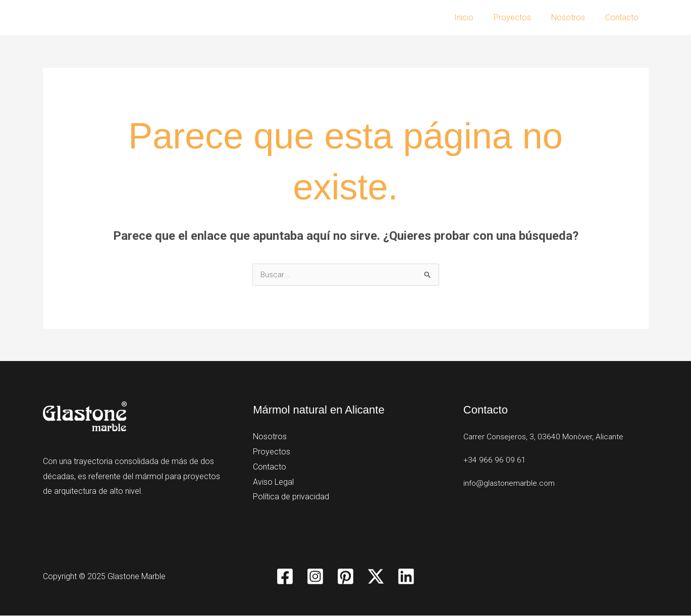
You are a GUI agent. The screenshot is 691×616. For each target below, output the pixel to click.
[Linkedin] (406, 577)
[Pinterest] (345, 577)
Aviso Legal (273, 482)
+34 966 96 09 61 (495, 460)
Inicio (478, 17)
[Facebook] (285, 577)
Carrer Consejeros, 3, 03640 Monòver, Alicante (545, 437)
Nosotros (574, 17)
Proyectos (522, 17)
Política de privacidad (291, 497)
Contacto (624, 17)
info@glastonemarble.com (511, 483)
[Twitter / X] (376, 577)
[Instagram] (315, 577)
